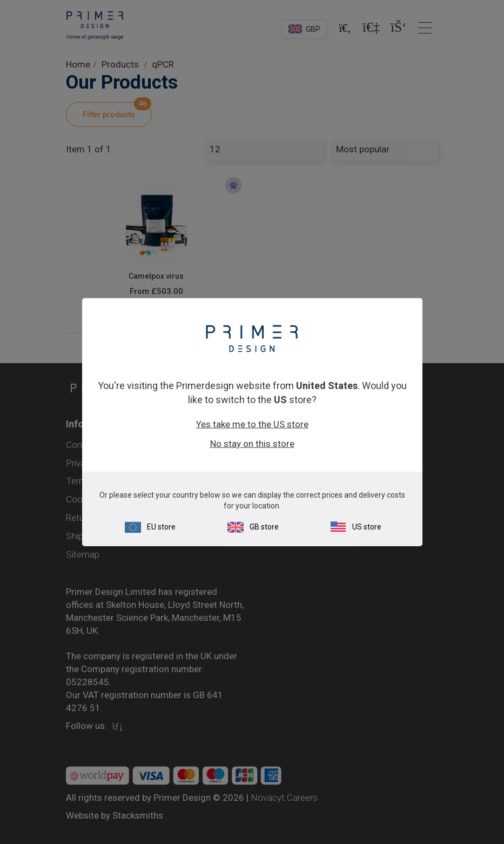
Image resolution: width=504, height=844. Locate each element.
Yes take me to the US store (252, 424)
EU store (161, 526)
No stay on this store (252, 443)
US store (367, 526)
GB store (264, 526)
